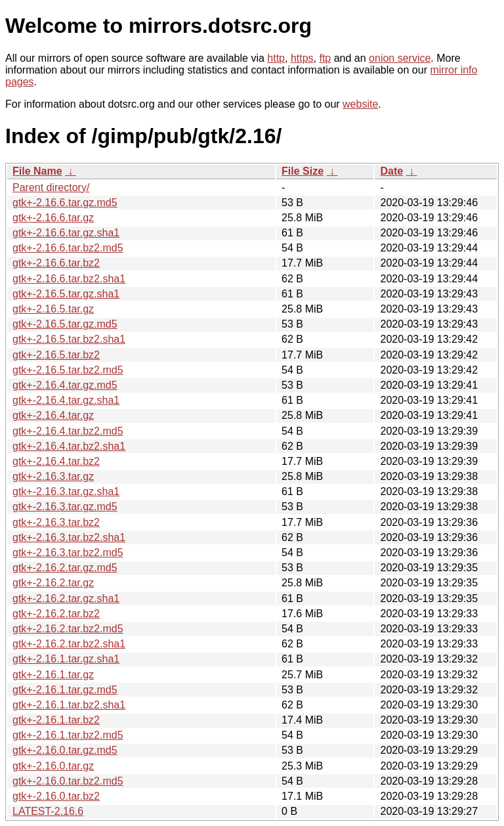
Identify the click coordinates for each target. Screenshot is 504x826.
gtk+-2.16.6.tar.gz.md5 (65, 203)
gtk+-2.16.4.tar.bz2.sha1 (69, 446)
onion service (400, 58)
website (360, 104)
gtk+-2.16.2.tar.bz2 (56, 614)
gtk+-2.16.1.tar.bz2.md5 (68, 735)
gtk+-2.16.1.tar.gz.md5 (65, 690)
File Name (37, 171)
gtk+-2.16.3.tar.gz (53, 476)
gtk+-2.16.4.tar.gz (53, 415)
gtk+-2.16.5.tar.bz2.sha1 (69, 339)
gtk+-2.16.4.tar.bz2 (56, 461)
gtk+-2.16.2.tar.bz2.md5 (68, 629)
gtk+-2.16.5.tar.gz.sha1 (66, 294)
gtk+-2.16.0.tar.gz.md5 (65, 750)
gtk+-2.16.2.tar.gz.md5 (65, 568)
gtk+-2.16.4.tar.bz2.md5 (68, 431)
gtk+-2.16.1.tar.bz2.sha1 (69, 705)
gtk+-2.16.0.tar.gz (53, 766)
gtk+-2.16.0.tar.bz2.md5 (68, 781)
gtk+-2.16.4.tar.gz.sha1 (66, 400)
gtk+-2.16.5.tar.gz (53, 309)
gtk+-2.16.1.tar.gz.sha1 (66, 659)
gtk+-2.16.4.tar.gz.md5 (65, 385)
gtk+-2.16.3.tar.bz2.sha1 (69, 537)
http (276, 58)
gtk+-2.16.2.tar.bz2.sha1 (69, 644)
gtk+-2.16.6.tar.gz (53, 218)
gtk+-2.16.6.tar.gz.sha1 (66, 233)
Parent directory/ (51, 187)
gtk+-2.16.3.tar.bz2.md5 (68, 553)
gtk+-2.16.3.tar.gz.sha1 (66, 491)
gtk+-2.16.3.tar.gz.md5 (65, 507)
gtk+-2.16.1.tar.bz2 (56, 720)
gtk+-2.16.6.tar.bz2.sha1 (69, 279)
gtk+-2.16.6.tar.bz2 (56, 263)
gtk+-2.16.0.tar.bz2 (56, 796)
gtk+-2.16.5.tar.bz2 (56, 355)
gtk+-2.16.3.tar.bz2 (56, 522)
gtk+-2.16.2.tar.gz (53, 583)
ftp (325, 58)
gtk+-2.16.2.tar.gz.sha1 (66, 598)
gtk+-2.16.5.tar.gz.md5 (65, 324)
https (302, 58)
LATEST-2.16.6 (48, 811)
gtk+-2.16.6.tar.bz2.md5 (68, 248)
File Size (303, 171)
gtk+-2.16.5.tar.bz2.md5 (68, 370)
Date (391, 171)
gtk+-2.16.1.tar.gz (53, 675)
